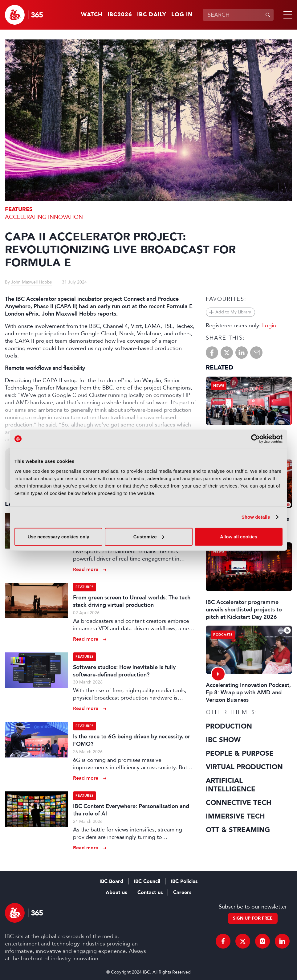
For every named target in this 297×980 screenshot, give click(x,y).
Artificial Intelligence (231, 785)
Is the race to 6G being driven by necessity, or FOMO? (132, 740)
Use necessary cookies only (58, 536)
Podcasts (223, 635)
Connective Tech (239, 803)
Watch (92, 15)
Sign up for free (253, 918)
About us (116, 892)
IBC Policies (184, 881)
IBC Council (147, 881)
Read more (86, 569)
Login (269, 325)
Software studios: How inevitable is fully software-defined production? (124, 671)
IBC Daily (152, 15)
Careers (182, 892)
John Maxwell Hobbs (31, 282)
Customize (149, 536)
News (219, 386)
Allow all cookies (239, 536)
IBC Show (223, 740)
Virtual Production (244, 767)
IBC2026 (120, 15)
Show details (256, 517)
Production (229, 726)
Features (19, 209)
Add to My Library (233, 312)
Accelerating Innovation (44, 217)
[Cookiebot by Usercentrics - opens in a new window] (256, 439)
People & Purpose (240, 753)
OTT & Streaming (238, 830)
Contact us (150, 892)
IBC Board (111, 881)
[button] (287, 15)
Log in (182, 15)
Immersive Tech (235, 816)
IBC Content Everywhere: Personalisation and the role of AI (131, 810)
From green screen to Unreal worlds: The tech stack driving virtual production (132, 601)
